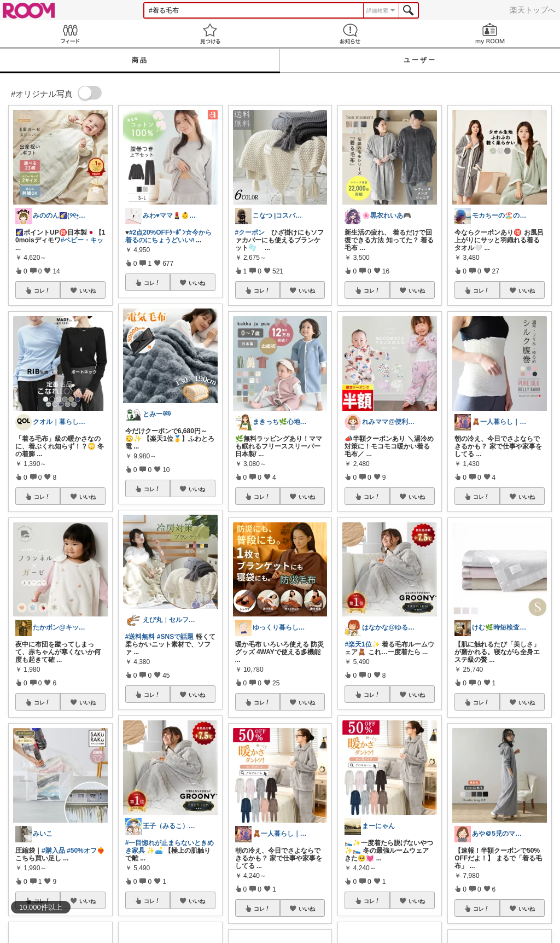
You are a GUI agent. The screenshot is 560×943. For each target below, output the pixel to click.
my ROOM (490, 34)
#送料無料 (140, 637)
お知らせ (350, 34)
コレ (42, 290)
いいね (87, 290)
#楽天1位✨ (362, 644)
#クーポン (250, 232)
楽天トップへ (533, 10)
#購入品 (53, 851)
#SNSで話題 (175, 637)
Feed (70, 34)
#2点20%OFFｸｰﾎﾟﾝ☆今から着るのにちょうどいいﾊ (168, 236)
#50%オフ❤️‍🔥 (86, 851)
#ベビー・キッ (82, 240)
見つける (210, 34)
